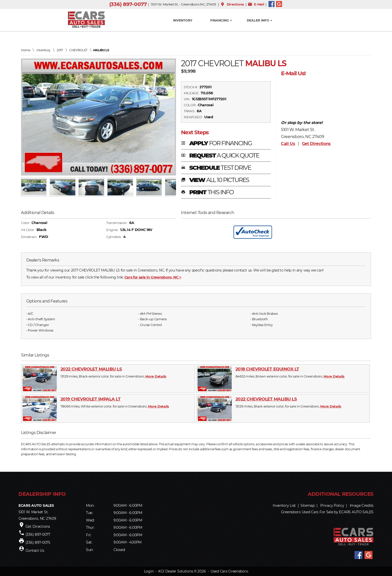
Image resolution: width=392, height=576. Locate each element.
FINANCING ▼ (221, 20)
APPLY (216, 143)
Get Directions (316, 144)
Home (26, 50)
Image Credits (362, 505)
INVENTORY (183, 20)
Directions (232, 4)
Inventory (43, 50)
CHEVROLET (78, 50)
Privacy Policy (332, 505)
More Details (156, 376)
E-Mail (256, 4)
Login (149, 571)
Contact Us (35, 550)
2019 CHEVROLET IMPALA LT (91, 399)
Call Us (288, 144)
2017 (60, 50)
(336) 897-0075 (38, 542)
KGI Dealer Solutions (176, 571)
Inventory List (284, 505)
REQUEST (220, 156)
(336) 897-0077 (128, 4)
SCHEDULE (216, 168)
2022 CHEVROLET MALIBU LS (91, 369)
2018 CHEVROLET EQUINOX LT (267, 369)
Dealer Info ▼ (259, 20)
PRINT (207, 192)
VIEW (215, 180)
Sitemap (308, 505)
